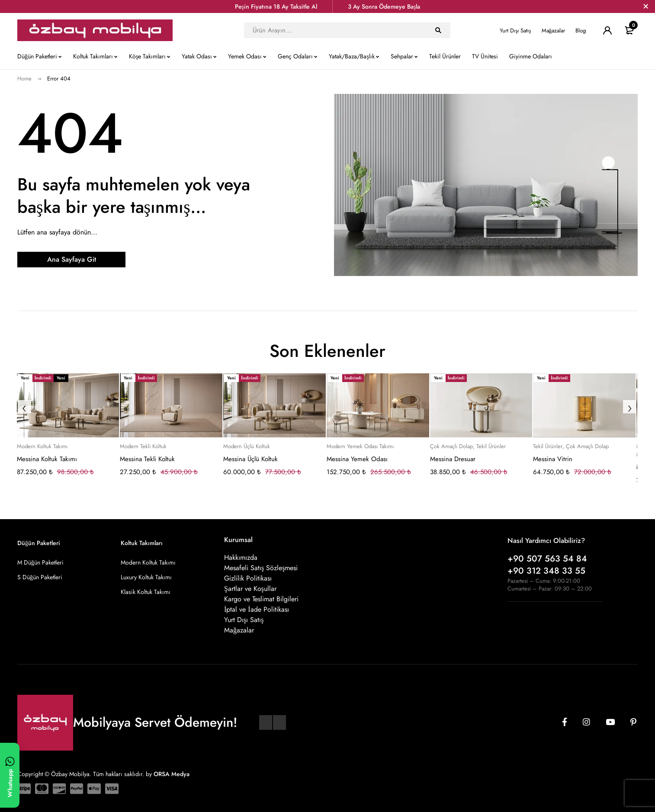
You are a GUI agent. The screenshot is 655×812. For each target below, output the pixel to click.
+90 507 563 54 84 (547, 559)
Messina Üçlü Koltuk (250, 459)
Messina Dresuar (453, 459)
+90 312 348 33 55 (546, 571)
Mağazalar (554, 30)
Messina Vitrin (553, 459)
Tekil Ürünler (491, 446)
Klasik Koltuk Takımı (146, 592)
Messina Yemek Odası (357, 459)
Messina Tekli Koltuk (147, 459)
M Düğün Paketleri (40, 562)
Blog (581, 30)
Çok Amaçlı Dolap (451, 446)
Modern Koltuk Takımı (42, 446)
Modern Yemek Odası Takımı (360, 446)
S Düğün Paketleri (40, 577)
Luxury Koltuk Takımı (146, 577)
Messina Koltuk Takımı (47, 459)
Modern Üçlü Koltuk (247, 446)
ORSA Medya (172, 774)
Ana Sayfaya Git (72, 259)
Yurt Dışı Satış (515, 30)
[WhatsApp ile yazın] (10, 775)
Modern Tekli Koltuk (143, 446)
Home (24, 79)
